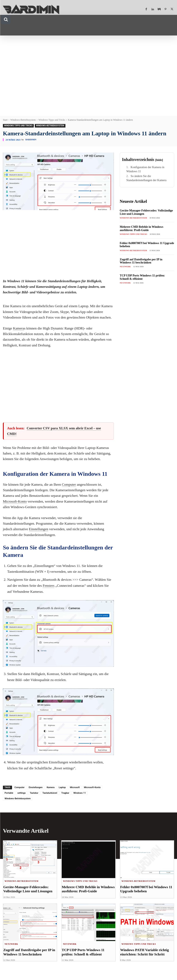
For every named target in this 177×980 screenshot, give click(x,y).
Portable (9, 793)
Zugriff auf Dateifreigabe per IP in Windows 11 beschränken (141, 261)
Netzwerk (125, 267)
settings (22, 793)
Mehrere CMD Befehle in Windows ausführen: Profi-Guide (141, 228)
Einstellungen (39, 529)
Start (5, 120)
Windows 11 (79, 793)
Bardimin (31, 140)
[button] (6, 19)
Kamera (19, 328)
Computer (69, 485)
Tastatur (34, 793)
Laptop (62, 787)
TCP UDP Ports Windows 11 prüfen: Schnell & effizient (142, 277)
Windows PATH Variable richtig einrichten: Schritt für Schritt (145, 952)
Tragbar (65, 793)
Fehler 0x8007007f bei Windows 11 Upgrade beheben (146, 889)
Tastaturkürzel (50, 793)
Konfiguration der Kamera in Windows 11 (145, 169)
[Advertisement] (88, 73)
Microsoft (75, 787)
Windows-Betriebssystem (23, 120)
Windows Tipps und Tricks (52, 120)
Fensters (49, 586)
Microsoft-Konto (15, 501)
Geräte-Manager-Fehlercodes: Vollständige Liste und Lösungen (28, 889)
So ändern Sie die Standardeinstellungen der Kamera (146, 178)
